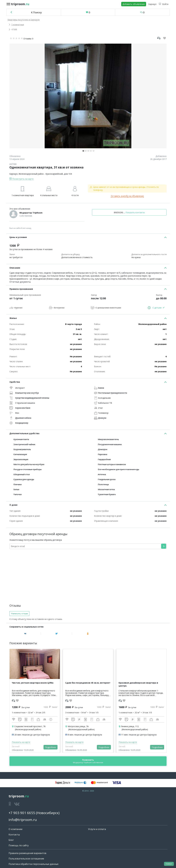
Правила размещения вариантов (27, 853)
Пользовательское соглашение (26, 859)
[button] (164, 4)
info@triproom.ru (23, 820)
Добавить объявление (134, 4)
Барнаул (13, 174)
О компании (15, 829)
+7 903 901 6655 (22, 813)
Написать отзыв (19, 613)
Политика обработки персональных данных (33, 864)
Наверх (169, 864)
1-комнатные (18, 25)
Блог (11, 840)
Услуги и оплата (97, 829)
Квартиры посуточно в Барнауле (24, 20)
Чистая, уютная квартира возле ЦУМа (33, 683)
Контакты (14, 835)
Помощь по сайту (19, 845)
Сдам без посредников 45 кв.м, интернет (88, 683)
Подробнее (50, 747)
